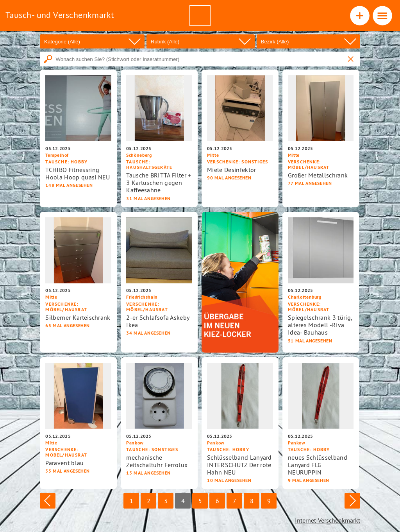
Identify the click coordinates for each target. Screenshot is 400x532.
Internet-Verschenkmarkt (328, 520)
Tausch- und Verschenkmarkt (60, 15)
